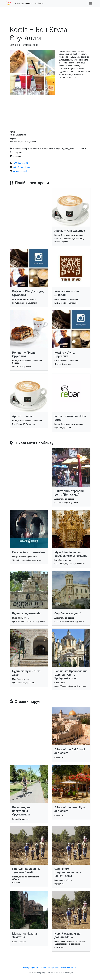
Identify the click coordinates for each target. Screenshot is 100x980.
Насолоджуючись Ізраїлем (28, 3)
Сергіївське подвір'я (68, 613)
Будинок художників (26, 613)
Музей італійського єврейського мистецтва (71, 554)
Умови (44, 968)
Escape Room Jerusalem (29, 552)
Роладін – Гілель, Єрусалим (24, 354)
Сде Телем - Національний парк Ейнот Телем (68, 872)
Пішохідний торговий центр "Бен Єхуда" (69, 493)
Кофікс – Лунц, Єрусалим (65, 354)
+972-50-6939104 (20, 163)
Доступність (53, 968)
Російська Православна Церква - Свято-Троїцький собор (71, 675)
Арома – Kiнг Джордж (70, 231)
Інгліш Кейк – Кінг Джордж (67, 293)
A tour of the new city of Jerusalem (70, 809)
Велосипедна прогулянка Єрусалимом (21, 811)
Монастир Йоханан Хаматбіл (25, 935)
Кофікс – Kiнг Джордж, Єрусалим (28, 293)
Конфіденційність (31, 968)
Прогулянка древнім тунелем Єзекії (26, 871)
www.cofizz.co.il (20, 171)
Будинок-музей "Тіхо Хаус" (26, 673)
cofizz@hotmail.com (21, 167)
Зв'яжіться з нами (69, 968)
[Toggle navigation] (91, 3)
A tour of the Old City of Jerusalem (70, 751)
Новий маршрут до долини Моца (68, 935)
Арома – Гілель (23, 416)
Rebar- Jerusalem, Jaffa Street (70, 418)
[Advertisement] (50, 18)
